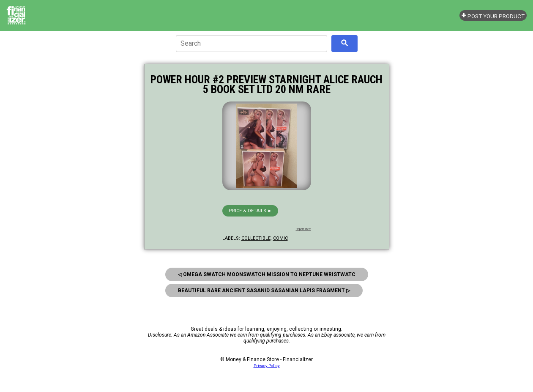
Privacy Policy (267, 366)
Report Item (303, 229)
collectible (256, 238)
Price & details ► (250, 211)
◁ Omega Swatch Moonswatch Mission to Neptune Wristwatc (267, 274)
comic (280, 238)
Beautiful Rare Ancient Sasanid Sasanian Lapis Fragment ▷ (264, 291)
